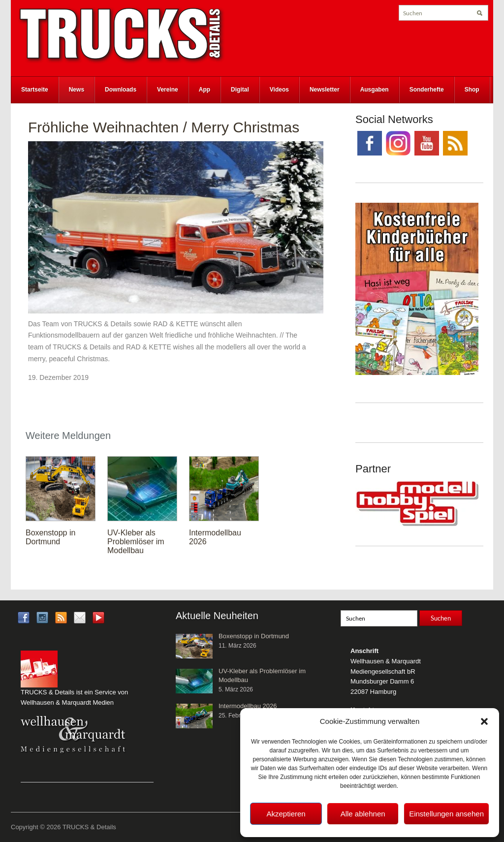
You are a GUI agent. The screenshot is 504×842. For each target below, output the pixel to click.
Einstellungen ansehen (446, 814)
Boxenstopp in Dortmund (50, 537)
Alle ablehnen (363, 814)
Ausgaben (375, 90)
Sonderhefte (427, 90)
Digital (240, 90)
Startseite (35, 90)
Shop (472, 90)
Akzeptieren (286, 814)
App (205, 90)
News (77, 90)
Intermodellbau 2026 (248, 706)
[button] (484, 721)
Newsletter (325, 90)
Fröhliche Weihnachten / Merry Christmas (164, 127)
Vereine (168, 90)
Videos (279, 90)
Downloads (121, 90)
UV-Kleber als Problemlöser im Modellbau (136, 542)
